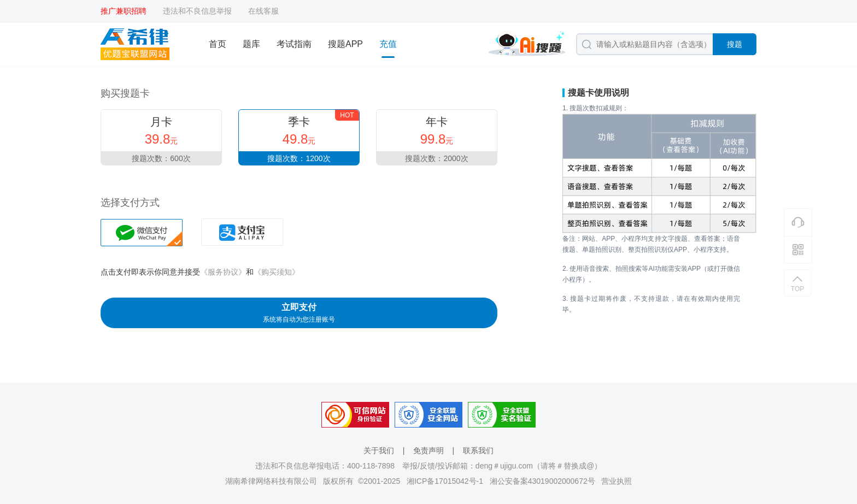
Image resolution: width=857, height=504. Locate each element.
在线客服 (263, 11)
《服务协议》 (223, 272)
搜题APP (345, 44)
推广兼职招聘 (124, 11)
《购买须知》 (277, 272)
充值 (388, 44)
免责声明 (428, 450)
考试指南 (294, 44)
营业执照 (617, 481)
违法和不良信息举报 (197, 11)
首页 (218, 44)
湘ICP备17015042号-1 (445, 481)
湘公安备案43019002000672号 (542, 481)
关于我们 (379, 450)
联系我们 (478, 450)
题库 (251, 44)
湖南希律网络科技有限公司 (271, 481)
